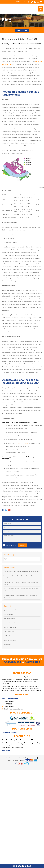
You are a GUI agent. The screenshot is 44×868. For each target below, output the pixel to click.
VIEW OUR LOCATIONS (10, 698)
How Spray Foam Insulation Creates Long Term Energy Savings (21, 583)
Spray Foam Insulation (11, 610)
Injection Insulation (10, 627)
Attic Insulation (8, 614)
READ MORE (6, 750)
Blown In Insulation (10, 640)
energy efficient (23, 443)
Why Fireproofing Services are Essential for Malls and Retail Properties (21, 590)
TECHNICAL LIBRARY (9, 733)
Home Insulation (9, 632)
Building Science (9, 636)
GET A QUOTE (22, 30)
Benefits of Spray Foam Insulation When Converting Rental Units (20, 596)
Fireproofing (7, 645)
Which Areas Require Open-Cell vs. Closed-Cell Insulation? (19, 577)
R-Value (11, 129)
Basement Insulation (10, 623)
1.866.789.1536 (12, 662)
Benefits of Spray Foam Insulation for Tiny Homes (21, 740)
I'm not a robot (11, 545)
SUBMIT (23, 545)
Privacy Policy (11, 760)
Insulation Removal (10, 619)
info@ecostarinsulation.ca (14, 709)
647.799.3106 (32, 662)
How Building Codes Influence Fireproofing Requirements (22, 572)
